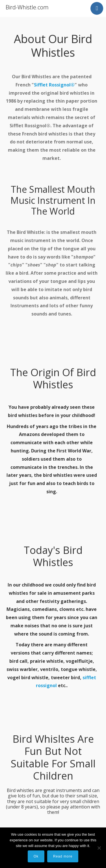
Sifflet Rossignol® (54, 85)
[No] (99, 848)
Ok (36, 856)
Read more (63, 856)
